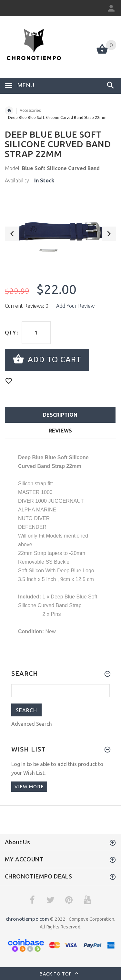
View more (29, 786)
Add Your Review (75, 306)
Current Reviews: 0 (27, 306)
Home (9, 111)
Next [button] (109, 234)
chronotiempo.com (27, 919)
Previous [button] (12, 234)
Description (60, 415)
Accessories (30, 110)
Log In (18, 764)
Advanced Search (32, 724)
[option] (60, 232)
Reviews (60, 431)
